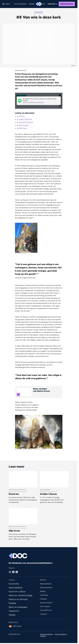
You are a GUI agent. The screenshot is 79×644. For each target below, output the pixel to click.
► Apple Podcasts (24, 119)
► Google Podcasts (25, 122)
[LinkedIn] (17, 572)
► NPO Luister (23, 125)
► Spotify (21, 116)
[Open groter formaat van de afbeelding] (26, 238)
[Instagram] (10, 572)
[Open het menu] (6, 4)
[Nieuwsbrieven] (67, 4)
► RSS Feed (22, 128)
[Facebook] (13, 572)
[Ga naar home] (39, 4)
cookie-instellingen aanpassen (33, 102)
